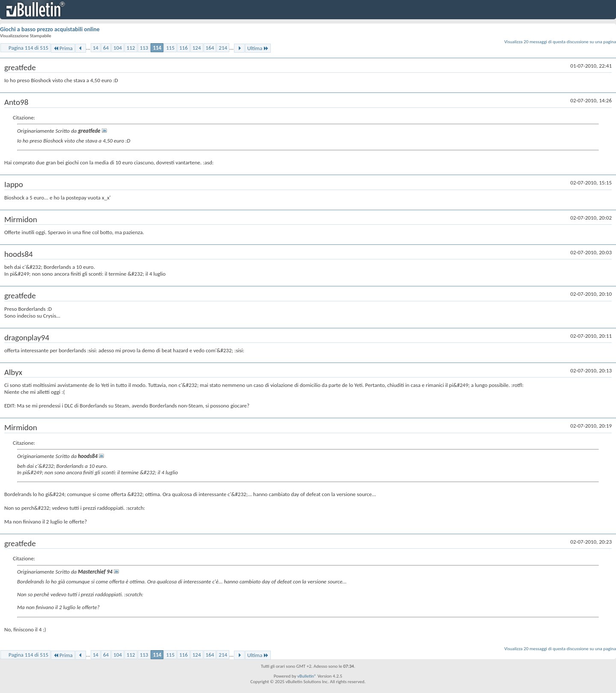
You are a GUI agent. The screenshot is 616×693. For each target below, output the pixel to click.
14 (96, 48)
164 (210, 48)
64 (106, 48)
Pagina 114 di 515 (28, 48)
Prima (63, 48)
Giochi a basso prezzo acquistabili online (50, 29)
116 (184, 48)
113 (144, 48)
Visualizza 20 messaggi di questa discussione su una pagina (560, 42)
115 (170, 48)
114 (157, 48)
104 (118, 48)
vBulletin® (307, 676)
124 (197, 48)
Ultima (258, 48)
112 (131, 48)
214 (223, 48)
